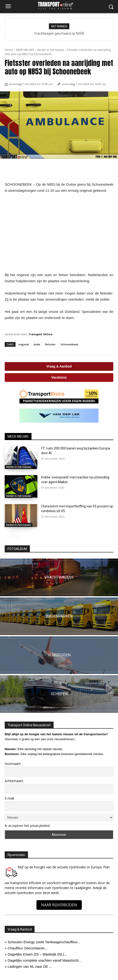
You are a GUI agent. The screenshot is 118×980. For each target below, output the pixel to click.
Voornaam (13, 764)
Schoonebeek (69, 344)
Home (9, 50)
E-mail (9, 798)
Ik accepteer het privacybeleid (27, 826)
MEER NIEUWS (25, 50)
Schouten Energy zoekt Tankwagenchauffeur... (44, 942)
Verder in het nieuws (50, 50)
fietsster (50, 344)
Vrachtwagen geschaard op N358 (59, 33)
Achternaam (14, 781)
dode (37, 344)
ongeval (24, 344)
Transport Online (40, 334)
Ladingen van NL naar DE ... (30, 966)
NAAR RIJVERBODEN (59, 905)
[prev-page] (8, 535)
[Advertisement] (59, 233)
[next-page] (15, 535)
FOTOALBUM (17, 549)
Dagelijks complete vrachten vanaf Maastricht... (45, 960)
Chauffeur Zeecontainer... (28, 948)
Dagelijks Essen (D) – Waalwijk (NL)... (37, 954)
